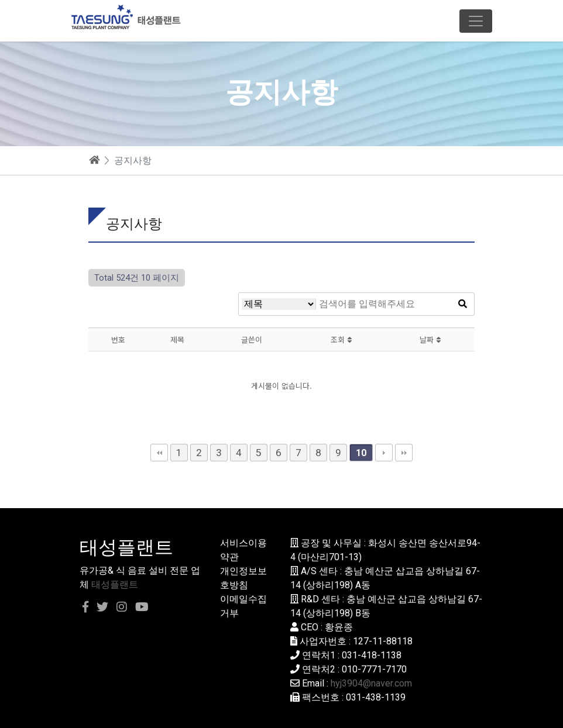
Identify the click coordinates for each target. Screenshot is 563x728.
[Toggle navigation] (476, 21)
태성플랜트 (115, 584)
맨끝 (404, 453)
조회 (341, 339)
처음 (159, 453)
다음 (384, 453)
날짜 (430, 339)
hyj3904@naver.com (371, 683)
